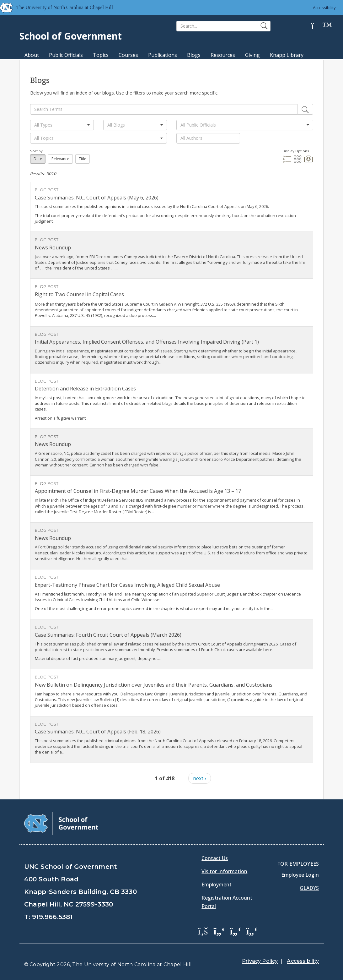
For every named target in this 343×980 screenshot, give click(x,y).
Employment (217, 885)
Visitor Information (224, 871)
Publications (163, 55)
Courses (128, 55)
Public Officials (66, 55)
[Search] (217, 26)
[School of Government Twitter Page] (219, 931)
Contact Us (215, 858)
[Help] (317, 26)
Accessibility (324, 8)
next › (200, 778)
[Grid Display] (298, 162)
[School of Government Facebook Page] (203, 931)
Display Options (296, 151)
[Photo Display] (308, 162)
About (32, 55)
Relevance (60, 159)
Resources (223, 55)
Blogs (194, 55)
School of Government (71, 36)
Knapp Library (287, 55)
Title (83, 159)
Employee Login (300, 875)
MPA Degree (39, 66)
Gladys (309, 888)
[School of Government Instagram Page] (252, 931)
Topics (101, 55)
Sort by (36, 151)
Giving (252, 55)
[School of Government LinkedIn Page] (235, 931)
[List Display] (288, 162)
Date (38, 159)
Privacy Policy (260, 961)
